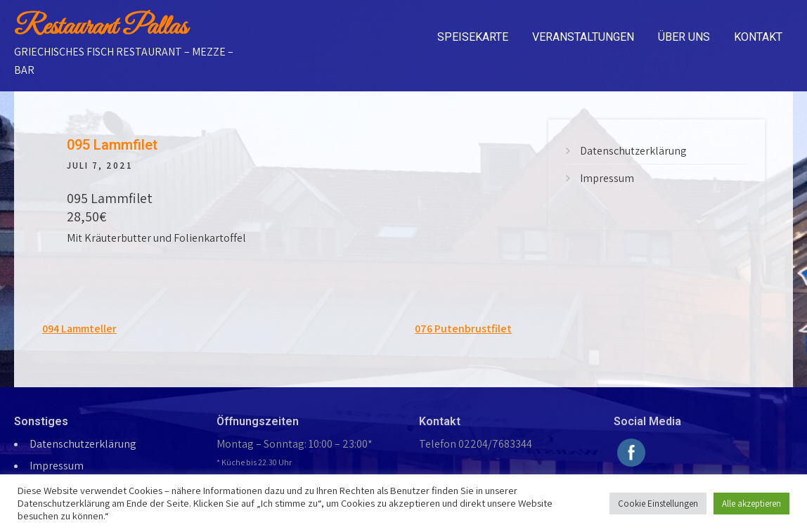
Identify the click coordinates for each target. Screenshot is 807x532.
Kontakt (758, 37)
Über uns (684, 37)
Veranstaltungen (583, 37)
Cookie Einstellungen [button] (658, 504)
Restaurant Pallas (101, 27)
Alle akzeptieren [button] (751, 504)
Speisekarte (473, 37)
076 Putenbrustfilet (463, 329)
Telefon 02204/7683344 (476, 444)
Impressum (607, 178)
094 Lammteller (79, 329)
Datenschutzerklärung (633, 151)
